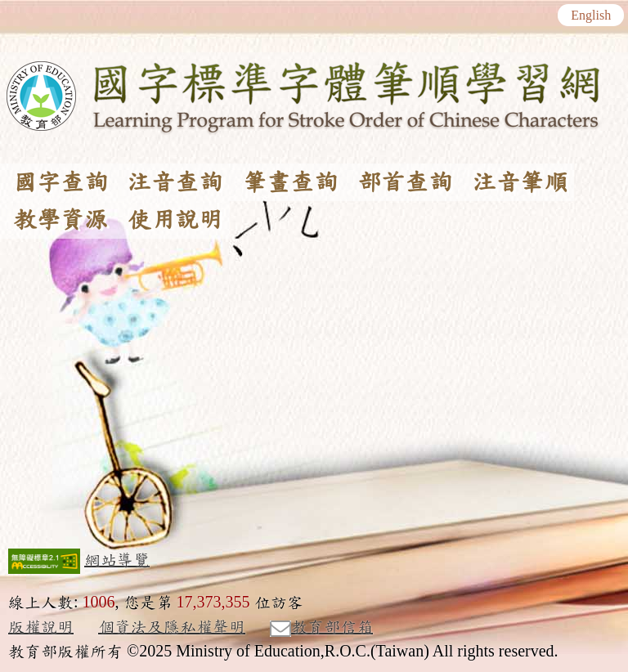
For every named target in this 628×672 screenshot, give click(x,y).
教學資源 (61, 220)
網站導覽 (117, 560)
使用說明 (175, 220)
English (591, 16)
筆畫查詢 (290, 182)
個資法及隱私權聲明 (172, 627)
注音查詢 (175, 182)
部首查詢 (405, 182)
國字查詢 (61, 182)
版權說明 (41, 627)
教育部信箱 (321, 628)
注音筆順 (520, 182)
